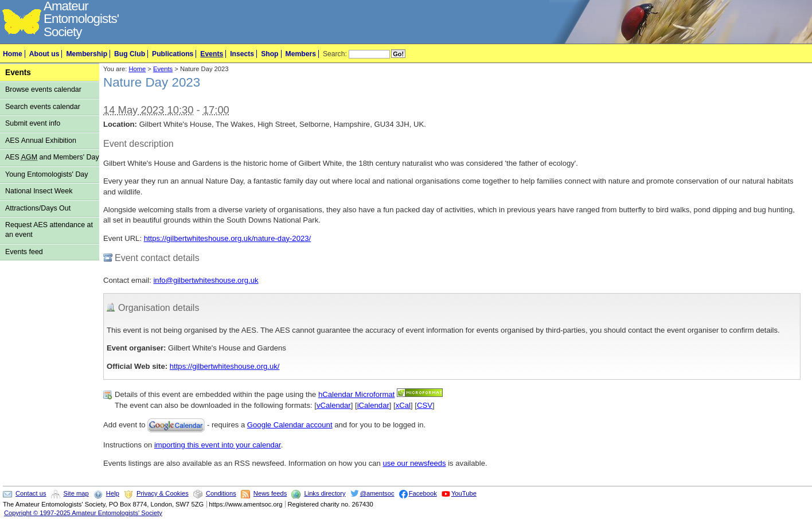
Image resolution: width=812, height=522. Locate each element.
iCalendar (373, 405)
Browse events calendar (43, 89)
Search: (335, 54)
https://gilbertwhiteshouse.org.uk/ (225, 366)
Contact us (31, 493)
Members (301, 54)
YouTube (464, 493)
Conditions (221, 493)
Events (212, 54)
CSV (425, 405)
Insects (242, 54)
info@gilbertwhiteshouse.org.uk (206, 280)
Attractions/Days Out (38, 208)
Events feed (24, 252)
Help (113, 493)
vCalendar (334, 405)
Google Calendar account (290, 425)
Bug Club (130, 54)
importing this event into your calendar (218, 445)
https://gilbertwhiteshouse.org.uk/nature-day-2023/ (228, 238)
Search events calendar (43, 107)
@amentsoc (377, 493)
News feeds (270, 493)
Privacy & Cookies (163, 493)
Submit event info (33, 123)
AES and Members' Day (52, 157)
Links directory (325, 493)
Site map (76, 493)
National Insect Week (39, 191)
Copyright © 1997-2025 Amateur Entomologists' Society (83, 513)
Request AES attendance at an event (49, 230)
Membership (87, 54)
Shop (270, 54)
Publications (173, 54)
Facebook (423, 493)
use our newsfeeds (415, 463)
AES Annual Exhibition (41, 141)
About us (44, 54)
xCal (403, 405)
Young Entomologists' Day (47, 174)
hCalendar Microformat (356, 394)
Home (13, 54)
